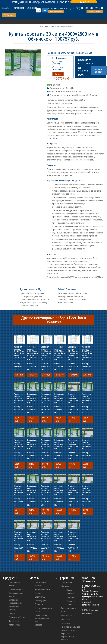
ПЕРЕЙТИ (84, 2)
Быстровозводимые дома (44, 610)
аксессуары (40, 601)
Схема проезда (56, 12)
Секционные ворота (14, 584)
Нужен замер (61, 58)
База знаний (68, 22)
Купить (58, 74)
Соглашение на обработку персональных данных (68, 635)
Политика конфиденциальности (71, 625)
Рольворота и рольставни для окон (42, 618)
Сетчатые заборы (17, 617)
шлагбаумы (40, 597)
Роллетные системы (14, 608)
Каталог (9, 15)
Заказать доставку (58, 63)
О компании (38, 22)
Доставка (71, 598)
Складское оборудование (15, 601)
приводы (39, 604)
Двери (12, 614)
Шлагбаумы (14, 621)
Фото (63, 22)
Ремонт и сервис (71, 603)
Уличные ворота (16, 589)
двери (38, 593)
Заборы (38, 625)
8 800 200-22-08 (92, 8)
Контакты (74, 22)
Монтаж (70, 594)
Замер (69, 590)
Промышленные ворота (16, 595)
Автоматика (14, 625)
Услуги (49, 22)
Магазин (44, 22)
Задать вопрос (99, 71)
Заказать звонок (95, 12)
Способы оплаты (56, 22)
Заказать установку (58, 68)
